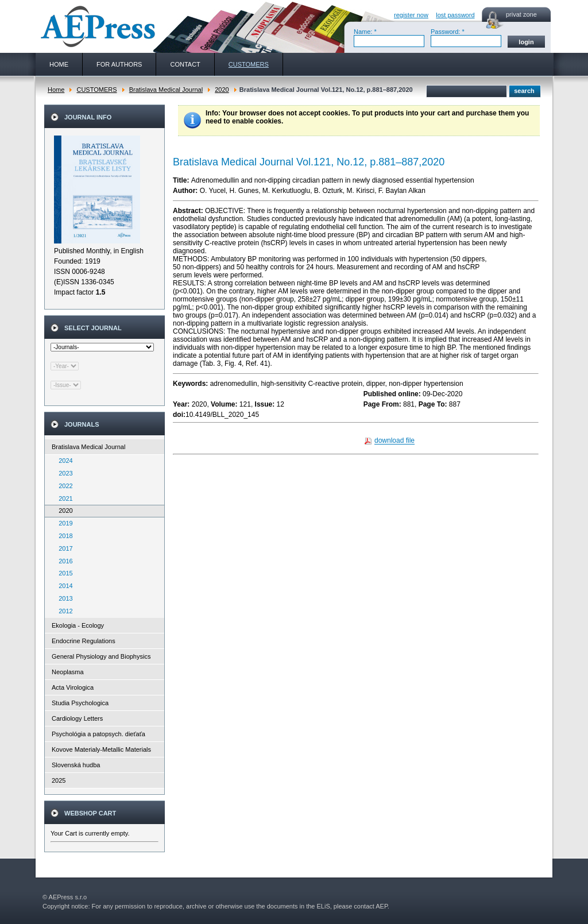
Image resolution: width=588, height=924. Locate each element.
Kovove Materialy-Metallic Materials (101, 749)
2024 (63, 461)
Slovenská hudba (76, 765)
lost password (455, 15)
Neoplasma (68, 672)
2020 (222, 90)
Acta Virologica (73, 687)
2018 (63, 536)
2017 (63, 548)
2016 (63, 561)
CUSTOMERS (96, 90)
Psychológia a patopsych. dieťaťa (98, 734)
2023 (63, 473)
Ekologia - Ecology (78, 625)
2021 (63, 498)
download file (394, 441)
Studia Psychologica (80, 703)
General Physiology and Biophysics (101, 656)
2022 (63, 486)
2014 (63, 586)
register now (411, 15)
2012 (63, 611)
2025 (59, 780)
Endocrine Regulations (84, 641)
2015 (63, 573)
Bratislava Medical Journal (166, 90)
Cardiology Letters (77, 718)
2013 (63, 598)
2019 (63, 523)
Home (56, 90)
